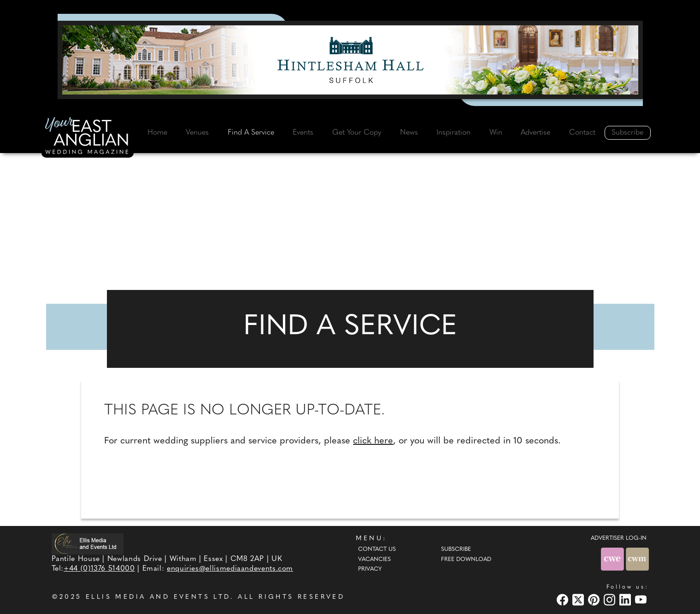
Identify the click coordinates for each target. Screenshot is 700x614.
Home (157, 133)
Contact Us (377, 549)
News (409, 133)
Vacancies (374, 560)
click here (373, 441)
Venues (197, 133)
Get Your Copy (357, 133)
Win (496, 133)
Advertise (535, 133)
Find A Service (251, 133)
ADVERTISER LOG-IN (619, 538)
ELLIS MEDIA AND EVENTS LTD (158, 597)
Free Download (466, 560)
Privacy (370, 569)
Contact (582, 133)
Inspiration (453, 133)
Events (303, 133)
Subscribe (627, 133)
